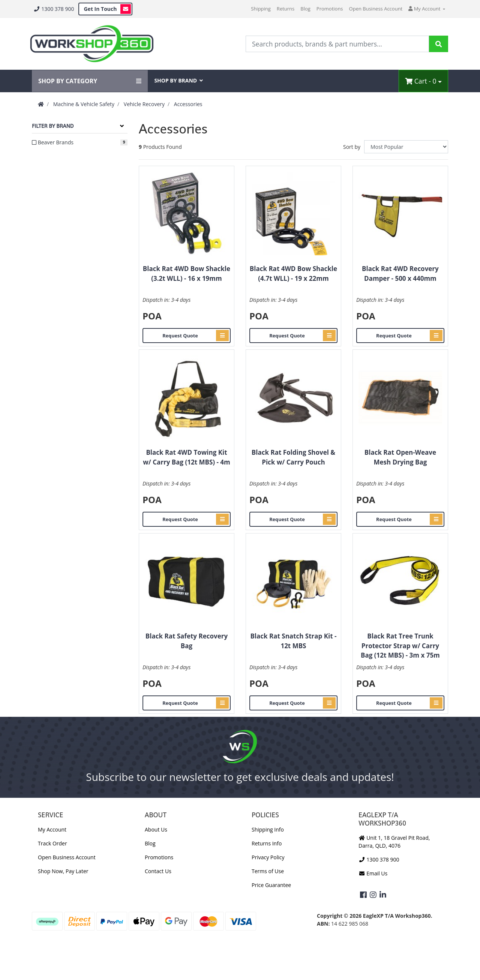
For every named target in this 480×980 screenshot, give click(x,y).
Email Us (373, 873)
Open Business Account (376, 9)
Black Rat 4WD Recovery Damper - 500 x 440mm (400, 273)
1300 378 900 (54, 9)
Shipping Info (268, 829)
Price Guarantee (271, 885)
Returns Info (267, 843)
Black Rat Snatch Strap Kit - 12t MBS (293, 641)
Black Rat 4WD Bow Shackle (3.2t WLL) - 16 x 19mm (187, 273)
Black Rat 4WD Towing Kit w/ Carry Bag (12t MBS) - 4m (187, 457)
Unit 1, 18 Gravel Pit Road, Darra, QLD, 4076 (394, 842)
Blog (305, 9)
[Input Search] (337, 44)
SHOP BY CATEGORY (90, 81)
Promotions (330, 9)
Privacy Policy (268, 857)
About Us (156, 829)
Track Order (52, 843)
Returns (286, 9)
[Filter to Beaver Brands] (80, 142)
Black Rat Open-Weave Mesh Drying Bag (400, 457)
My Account (52, 829)
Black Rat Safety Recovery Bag (187, 641)
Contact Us (158, 871)
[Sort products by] (406, 147)
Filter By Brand (53, 126)
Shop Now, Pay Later (63, 871)
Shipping (261, 9)
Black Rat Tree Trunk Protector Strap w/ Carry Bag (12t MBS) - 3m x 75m (400, 646)
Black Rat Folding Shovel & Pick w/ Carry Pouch (293, 457)
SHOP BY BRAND (178, 80)
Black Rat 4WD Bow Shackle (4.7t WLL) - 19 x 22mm (293, 273)
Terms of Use (268, 871)
